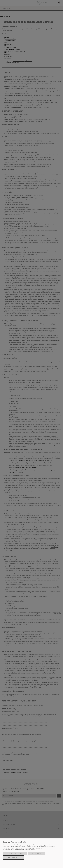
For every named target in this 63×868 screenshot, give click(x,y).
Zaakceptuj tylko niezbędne (15, 854)
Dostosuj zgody (36, 854)
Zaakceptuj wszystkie (13, 857)
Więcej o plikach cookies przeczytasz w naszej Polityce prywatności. (19, 850)
